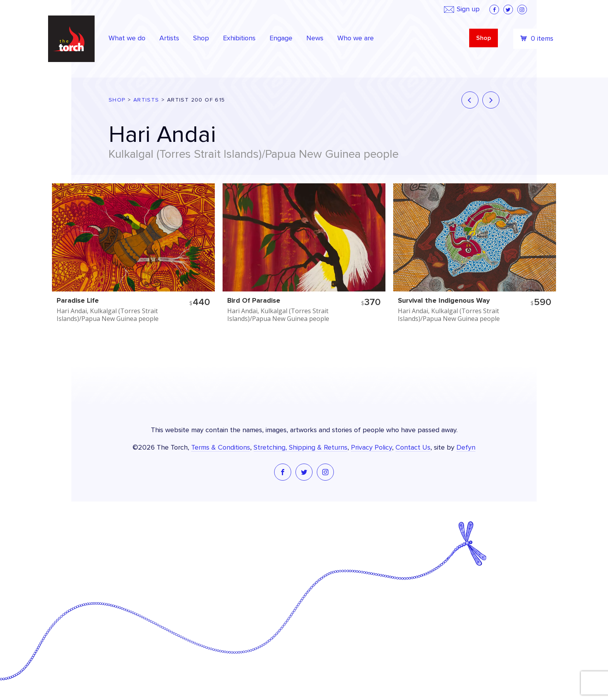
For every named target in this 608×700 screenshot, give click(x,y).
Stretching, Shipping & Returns (301, 448)
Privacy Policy (371, 448)
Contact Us (413, 448)
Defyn (466, 448)
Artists (146, 100)
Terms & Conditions (221, 448)
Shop (484, 38)
